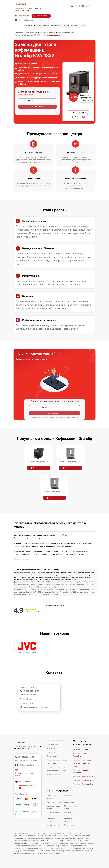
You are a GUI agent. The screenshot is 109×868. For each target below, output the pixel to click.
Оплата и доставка (55, 745)
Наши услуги (52, 764)
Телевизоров (70, 825)
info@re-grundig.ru (29, 699)
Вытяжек (68, 796)
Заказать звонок (41, 16)
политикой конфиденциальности (70, 417)
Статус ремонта (22, 16)
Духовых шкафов (54, 802)
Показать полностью (22, 559)
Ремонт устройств (42, 26)
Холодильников (53, 825)
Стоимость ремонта (55, 741)
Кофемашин (69, 802)
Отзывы (82, 26)
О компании (28, 26)
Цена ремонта (56, 26)
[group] (27, 647)
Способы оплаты (54, 774)
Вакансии (66, 26)
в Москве (37, 9)
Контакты (74, 26)
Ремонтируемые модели (57, 760)
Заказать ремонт (38, 468)
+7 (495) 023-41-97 (82, 6)
